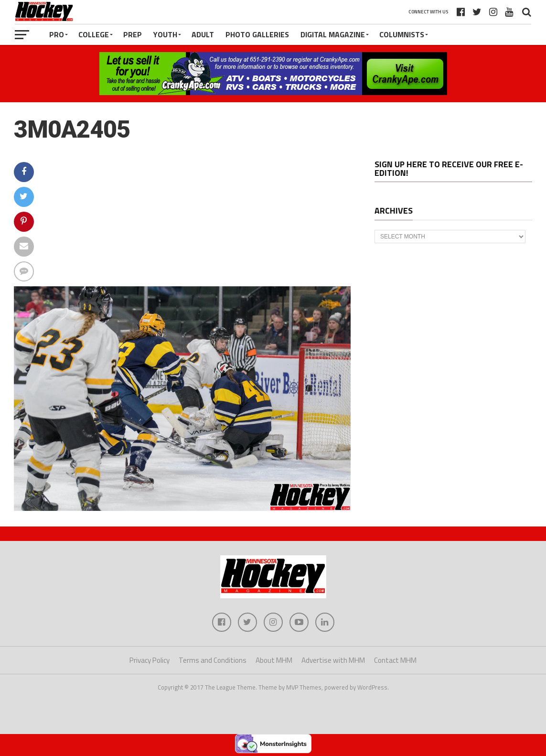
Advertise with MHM (333, 660)
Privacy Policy (150, 660)
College (94, 34)
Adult (203, 34)
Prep (133, 34)
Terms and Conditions (213, 660)
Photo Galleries (257, 34)
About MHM (274, 660)
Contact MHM (395, 660)
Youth (165, 34)
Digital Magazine (333, 34)
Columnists (402, 34)
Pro (57, 34)
